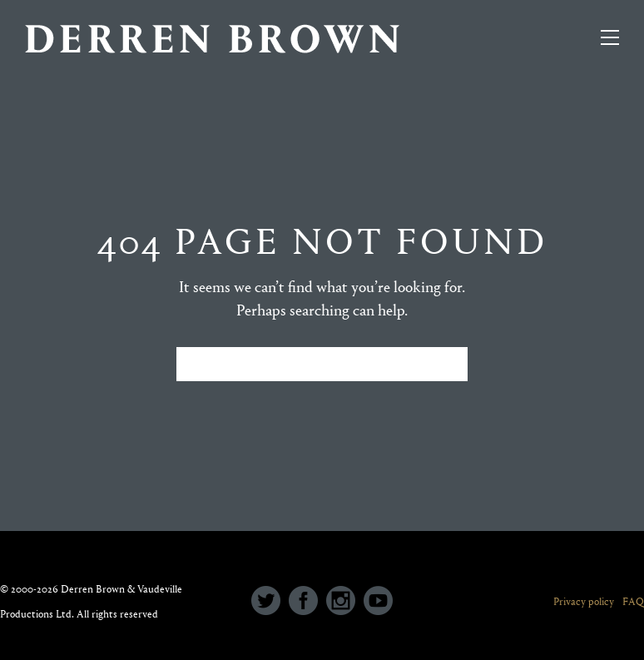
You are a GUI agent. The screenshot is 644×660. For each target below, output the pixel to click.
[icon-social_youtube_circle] (378, 602)
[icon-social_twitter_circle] (270, 602)
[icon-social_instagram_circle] (345, 602)
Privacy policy (584, 601)
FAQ (633, 601)
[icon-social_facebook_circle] (307, 602)
